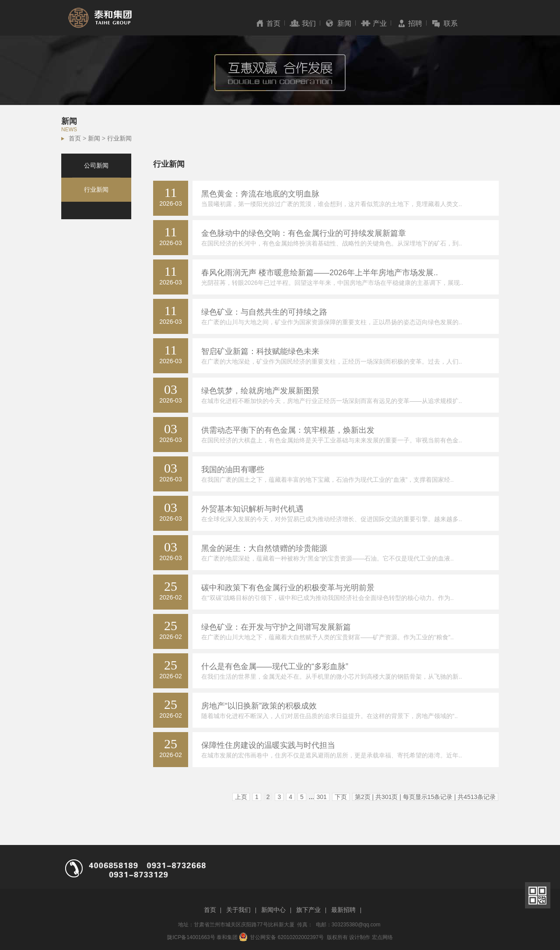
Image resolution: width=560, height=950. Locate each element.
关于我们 (238, 910)
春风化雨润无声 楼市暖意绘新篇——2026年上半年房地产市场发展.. (320, 273)
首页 (273, 23)
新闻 (344, 23)
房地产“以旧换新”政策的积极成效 (259, 706)
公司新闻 (96, 165)
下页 (341, 797)
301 (322, 797)
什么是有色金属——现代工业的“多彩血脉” (275, 666)
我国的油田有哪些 (233, 470)
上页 (241, 797)
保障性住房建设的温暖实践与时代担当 (268, 745)
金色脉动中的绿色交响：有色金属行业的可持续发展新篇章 (304, 233)
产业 (380, 23)
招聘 (415, 23)
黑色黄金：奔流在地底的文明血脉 (260, 194)
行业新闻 (119, 138)
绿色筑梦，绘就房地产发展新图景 (260, 391)
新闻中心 (273, 910)
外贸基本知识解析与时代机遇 (252, 509)
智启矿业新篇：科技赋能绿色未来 (260, 351)
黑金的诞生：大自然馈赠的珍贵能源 (264, 548)
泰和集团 (227, 937)
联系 (451, 23)
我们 (309, 23)
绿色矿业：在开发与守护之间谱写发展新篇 (276, 627)
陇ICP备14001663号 (191, 937)
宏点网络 (382, 937)
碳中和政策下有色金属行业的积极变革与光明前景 (288, 588)
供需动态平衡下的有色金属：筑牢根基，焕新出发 (288, 430)
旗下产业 (308, 910)
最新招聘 (343, 910)
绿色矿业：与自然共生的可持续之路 (264, 312)
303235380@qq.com (356, 925)
